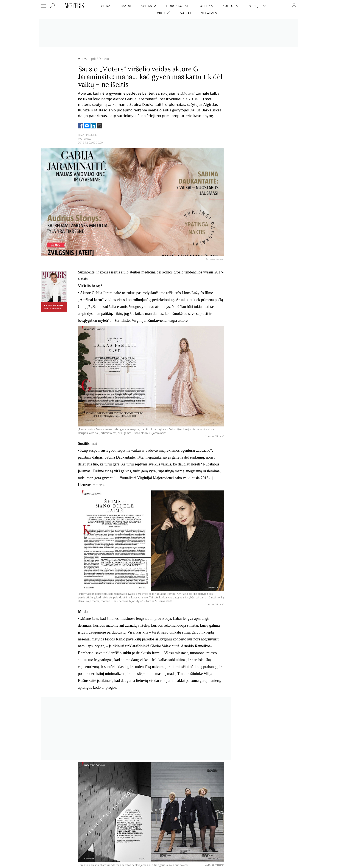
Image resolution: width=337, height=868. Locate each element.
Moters (188, 93)
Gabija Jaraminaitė (106, 293)
